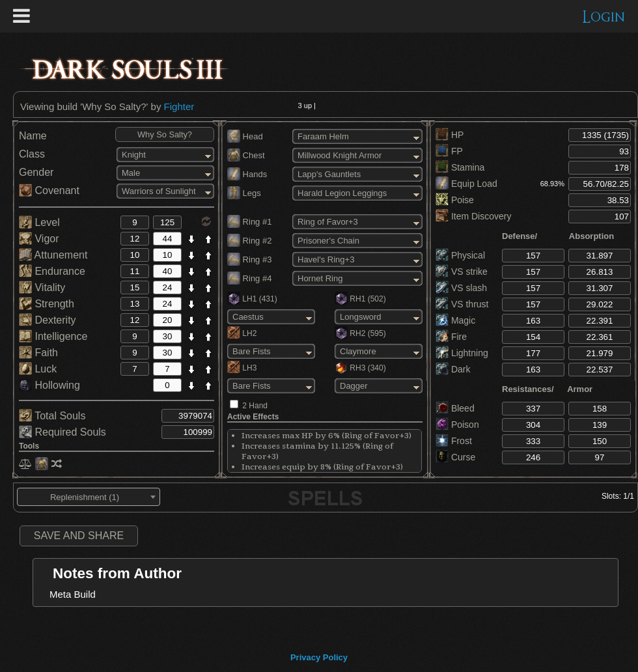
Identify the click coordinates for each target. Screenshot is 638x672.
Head (245, 136)
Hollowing (49, 385)
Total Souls (52, 416)
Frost (454, 441)
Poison (457, 425)
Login (604, 17)
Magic (455, 320)
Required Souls (62, 432)
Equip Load (466, 184)
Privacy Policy (319, 657)
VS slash (461, 288)
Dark (453, 369)
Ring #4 (249, 278)
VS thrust (462, 304)
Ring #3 (249, 259)
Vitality (42, 287)
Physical (460, 255)
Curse (455, 457)
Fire (451, 337)
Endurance (52, 271)
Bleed (455, 408)
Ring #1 (249, 222)
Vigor (39, 239)
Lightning (462, 353)
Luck (38, 369)
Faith (38, 353)
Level (39, 222)
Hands (247, 174)
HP (450, 135)
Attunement (53, 255)
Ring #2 (249, 241)
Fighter (179, 106)
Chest (246, 155)
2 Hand (255, 406)
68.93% (552, 184)
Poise (455, 200)
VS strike (462, 272)
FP (449, 151)
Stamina (460, 167)
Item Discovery (473, 216)
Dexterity (48, 320)
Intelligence (53, 336)
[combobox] (89, 497)
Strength (47, 304)
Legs (244, 193)
